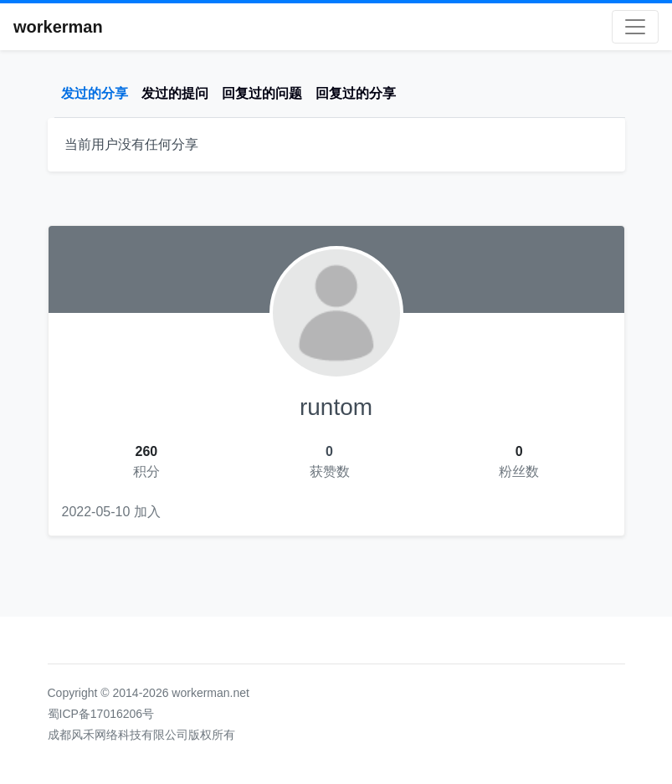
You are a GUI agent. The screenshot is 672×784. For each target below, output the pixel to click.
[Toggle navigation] (635, 27)
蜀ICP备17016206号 (101, 714)
